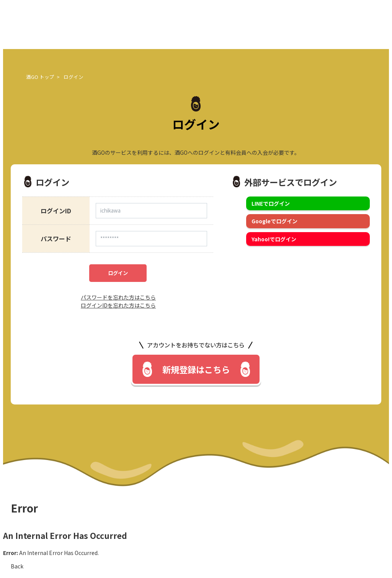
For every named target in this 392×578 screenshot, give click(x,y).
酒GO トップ (40, 77)
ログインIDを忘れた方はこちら (118, 305)
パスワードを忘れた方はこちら (118, 297)
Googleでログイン (274, 221)
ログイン (118, 273)
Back (17, 566)
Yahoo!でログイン (274, 239)
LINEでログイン (271, 203)
